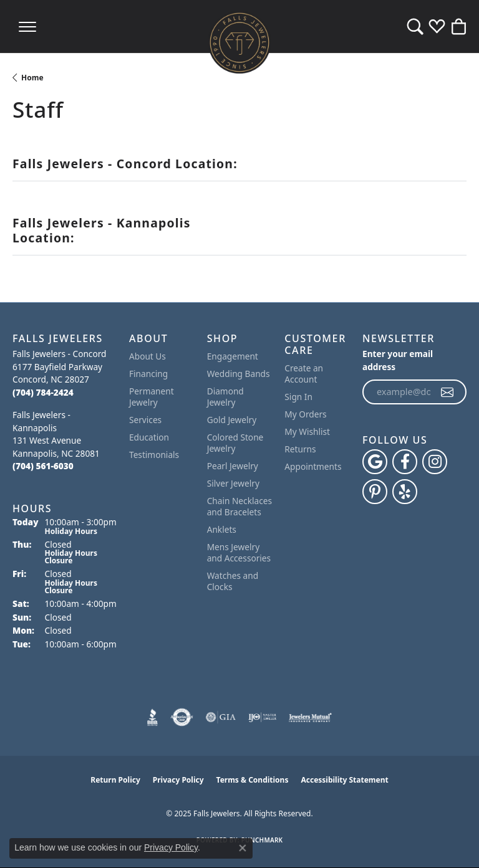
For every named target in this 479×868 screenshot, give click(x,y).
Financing (148, 374)
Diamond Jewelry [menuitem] (225, 397)
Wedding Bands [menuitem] (239, 374)
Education (149, 437)
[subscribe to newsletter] (448, 392)
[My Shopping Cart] (459, 26)
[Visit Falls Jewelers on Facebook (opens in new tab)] (405, 462)
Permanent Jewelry (152, 397)
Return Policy (115, 780)
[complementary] (451, 840)
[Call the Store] (43, 392)
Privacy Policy (178, 780)
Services (145, 420)
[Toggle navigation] (27, 26)
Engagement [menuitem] (233, 356)
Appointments (313, 466)
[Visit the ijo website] (262, 717)
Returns (300, 449)
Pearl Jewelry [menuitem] (233, 466)
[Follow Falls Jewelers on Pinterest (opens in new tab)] (375, 492)
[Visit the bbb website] (152, 717)
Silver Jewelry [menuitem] (233, 483)
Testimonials (154, 455)
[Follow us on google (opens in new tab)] (375, 462)
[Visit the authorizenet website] (182, 717)
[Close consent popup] (243, 848)
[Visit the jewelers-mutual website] (310, 717)
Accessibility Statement (344, 780)
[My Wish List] (437, 26)
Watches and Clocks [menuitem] (233, 581)
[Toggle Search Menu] (415, 26)
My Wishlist (307, 432)
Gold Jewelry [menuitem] (232, 420)
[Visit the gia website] (221, 717)
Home (32, 78)
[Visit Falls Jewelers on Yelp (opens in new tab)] (405, 492)
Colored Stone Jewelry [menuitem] (235, 443)
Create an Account (304, 374)
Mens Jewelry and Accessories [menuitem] (239, 552)
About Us (148, 356)
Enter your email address (398, 360)
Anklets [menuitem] (222, 529)
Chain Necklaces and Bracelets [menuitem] (239, 506)
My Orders (305, 414)
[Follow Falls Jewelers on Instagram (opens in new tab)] (435, 462)
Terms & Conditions (253, 780)
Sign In (298, 397)
